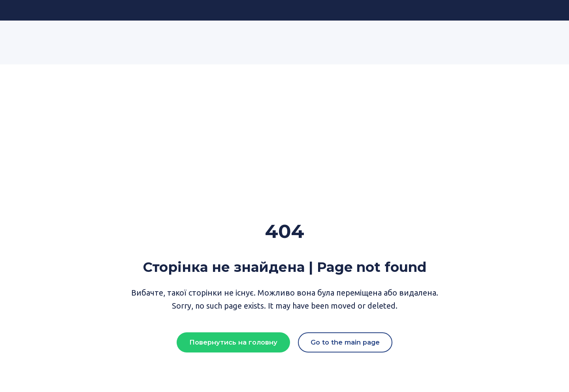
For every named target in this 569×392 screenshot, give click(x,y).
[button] (233, 343)
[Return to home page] (84, 37)
